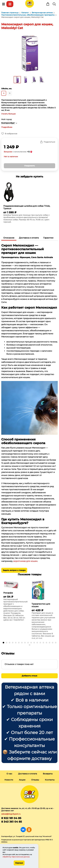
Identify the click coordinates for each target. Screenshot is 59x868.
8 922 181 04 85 (11, 818)
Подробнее (7, 127)
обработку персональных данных (16, 857)
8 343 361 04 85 (12, 822)
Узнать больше (8, 114)
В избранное (11, 134)
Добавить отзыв (29, 676)
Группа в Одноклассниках (29, 830)
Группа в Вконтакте (23, 830)
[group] (29, 203)
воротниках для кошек (25, 561)
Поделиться (49, 142)
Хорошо (19, 863)
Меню (3, 4)
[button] (3, 643)
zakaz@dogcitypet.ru (11, 814)
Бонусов (8, 152)
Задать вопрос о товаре (14, 570)
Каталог (10, 4)
